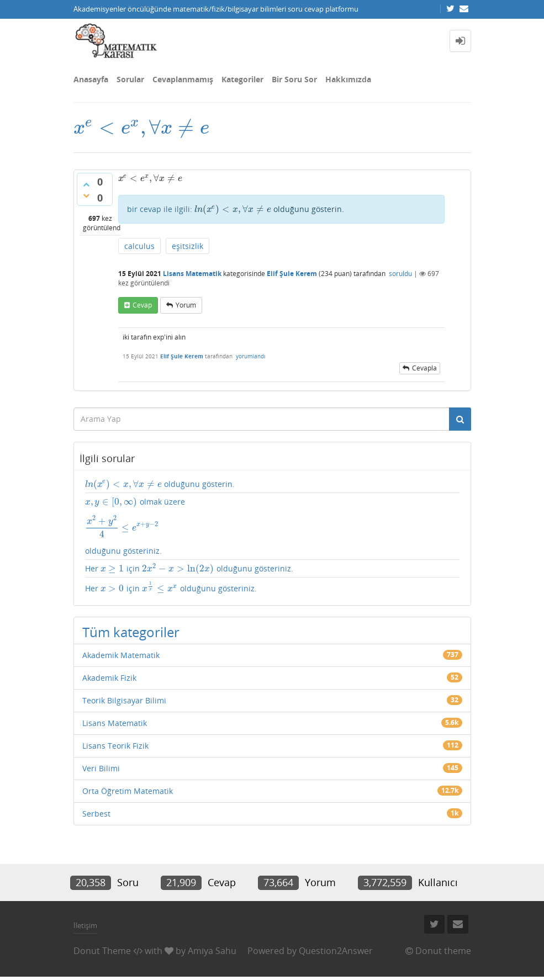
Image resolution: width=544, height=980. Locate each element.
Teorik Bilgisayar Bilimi (124, 700)
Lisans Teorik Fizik (115, 746)
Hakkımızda (348, 79)
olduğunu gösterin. (270, 209)
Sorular (130, 79)
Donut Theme (102, 951)
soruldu (400, 274)
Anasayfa (91, 79)
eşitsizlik (188, 246)
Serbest (96, 814)
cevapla (424, 368)
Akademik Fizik (109, 678)
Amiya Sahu (212, 951)
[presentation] (141, 127)
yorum (186, 305)
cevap (142, 305)
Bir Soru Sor (294, 79)
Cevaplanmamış (183, 79)
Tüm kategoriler (131, 632)
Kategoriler (242, 79)
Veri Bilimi (101, 768)
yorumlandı (251, 356)
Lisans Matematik (192, 274)
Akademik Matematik (121, 655)
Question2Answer (336, 951)
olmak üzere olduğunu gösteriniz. (272, 526)
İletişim (85, 925)
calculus (139, 246)
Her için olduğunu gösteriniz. (189, 569)
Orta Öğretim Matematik (128, 791)
